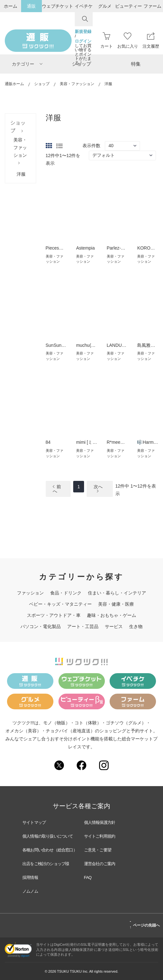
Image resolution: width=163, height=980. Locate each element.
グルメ (105, 6)
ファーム (152, 6)
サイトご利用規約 (100, 836)
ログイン (83, 41)
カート (107, 40)
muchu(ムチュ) (91, 345)
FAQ (88, 877)
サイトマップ (34, 822)
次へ (98, 489)
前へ (57, 489)
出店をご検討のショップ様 (46, 864)
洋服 (21, 174)
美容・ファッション (77, 84)
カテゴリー (27, 64)
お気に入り (128, 40)
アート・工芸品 (83, 626)
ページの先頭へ (145, 924)
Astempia (85, 248)
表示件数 (91, 146)
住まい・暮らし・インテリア (117, 593)
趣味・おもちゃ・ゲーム (112, 615)
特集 (136, 64)
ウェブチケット (58, 6)
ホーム (11, 6)
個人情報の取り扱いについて (48, 836)
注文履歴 (151, 40)
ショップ (81, 64)
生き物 (136, 626)
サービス (114, 626)
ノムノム (30, 891)
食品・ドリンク (66, 593)
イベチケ (84, 6)
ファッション (30, 593)
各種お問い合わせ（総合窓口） (50, 850)
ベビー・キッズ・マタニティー (60, 604)
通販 (31, 6)
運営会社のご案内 (100, 864)
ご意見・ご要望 (98, 850)
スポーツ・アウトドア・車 (54, 615)
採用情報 (30, 877)
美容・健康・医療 (116, 604)
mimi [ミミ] (87, 442)
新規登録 (83, 32)
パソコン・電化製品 (41, 626)
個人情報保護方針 (100, 822)
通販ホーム (14, 84)
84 (48, 442)
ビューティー (128, 6)
